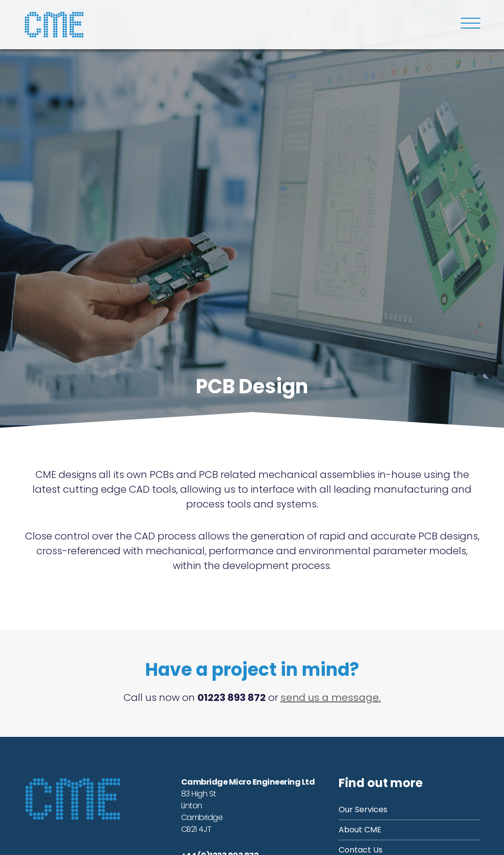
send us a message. (331, 697)
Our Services (363, 809)
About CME (360, 830)
